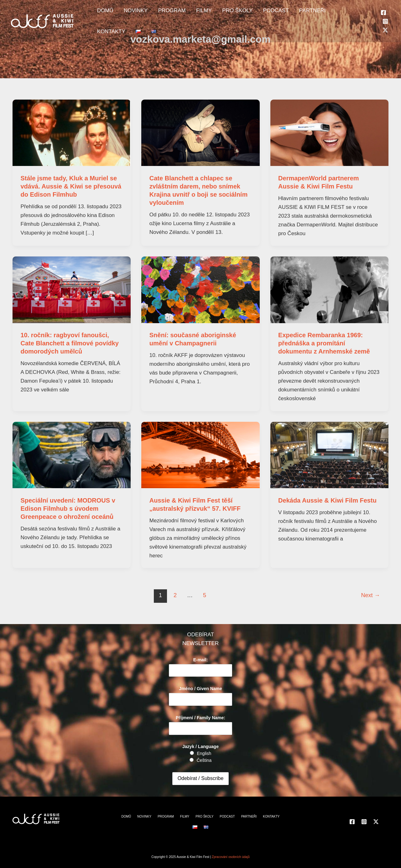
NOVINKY (130, 13)
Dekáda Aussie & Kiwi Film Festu (327, 500)
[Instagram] (384, 8)
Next (370, 595)
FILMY (189, 13)
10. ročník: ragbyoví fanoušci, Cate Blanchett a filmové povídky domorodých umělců (70, 343)
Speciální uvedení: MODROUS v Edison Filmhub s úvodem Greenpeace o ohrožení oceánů (68, 509)
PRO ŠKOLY (219, 13)
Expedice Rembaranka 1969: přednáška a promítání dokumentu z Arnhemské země (324, 343)
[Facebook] (374, 8)
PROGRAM (161, 13)
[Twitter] (376, 18)
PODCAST (253, 13)
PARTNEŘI (285, 13)
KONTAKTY (319, 13)
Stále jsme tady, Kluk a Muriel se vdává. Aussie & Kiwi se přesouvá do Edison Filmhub (71, 186)
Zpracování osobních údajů (231, 857)
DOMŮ (103, 13)
